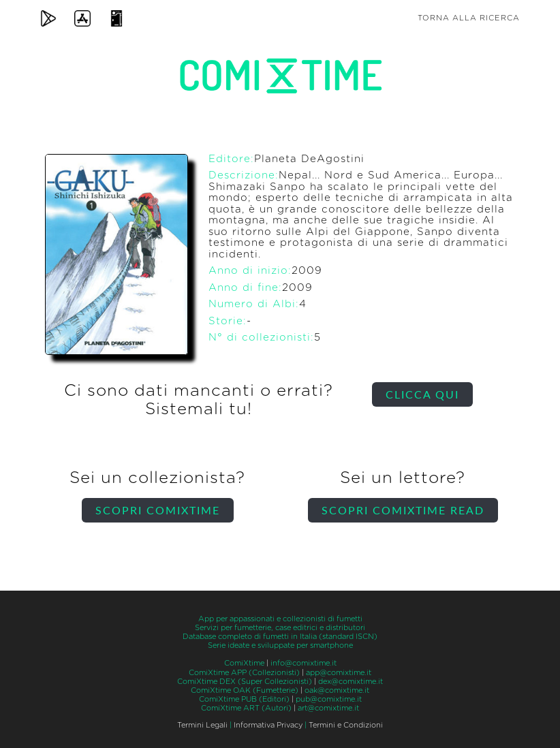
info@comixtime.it (304, 663)
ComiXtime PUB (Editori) (244, 699)
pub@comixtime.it (329, 699)
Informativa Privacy (268, 725)
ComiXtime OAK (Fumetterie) (245, 690)
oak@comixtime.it (337, 690)
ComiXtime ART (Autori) (246, 708)
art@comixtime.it (328, 708)
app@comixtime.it (339, 673)
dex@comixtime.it (351, 682)
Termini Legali (202, 725)
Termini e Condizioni (346, 725)
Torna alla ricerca (469, 18)
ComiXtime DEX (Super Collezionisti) (245, 682)
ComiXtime (244, 663)
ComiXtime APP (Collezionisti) (244, 673)
